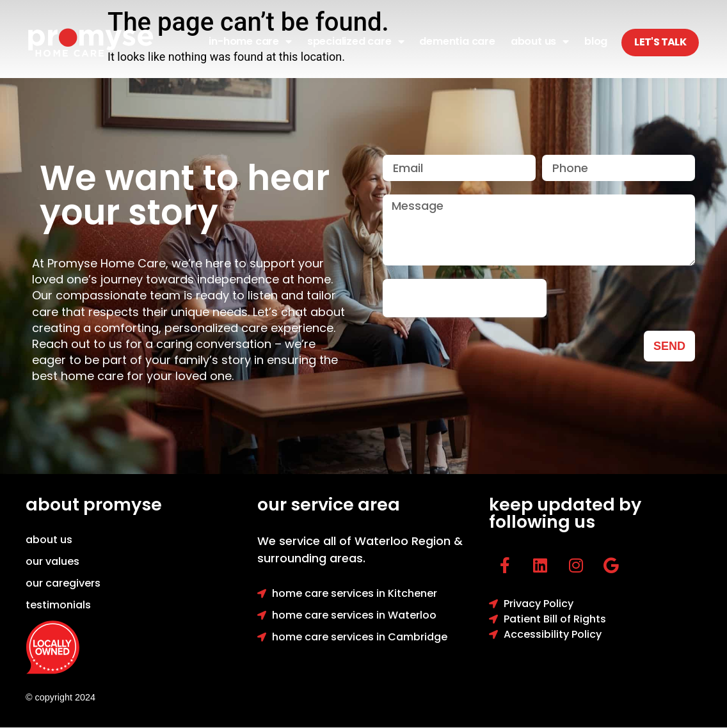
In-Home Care (250, 42)
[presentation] (465, 298)
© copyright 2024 (60, 697)
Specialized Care (356, 42)
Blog (596, 41)
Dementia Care (457, 41)
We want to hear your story (185, 195)
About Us (540, 42)
